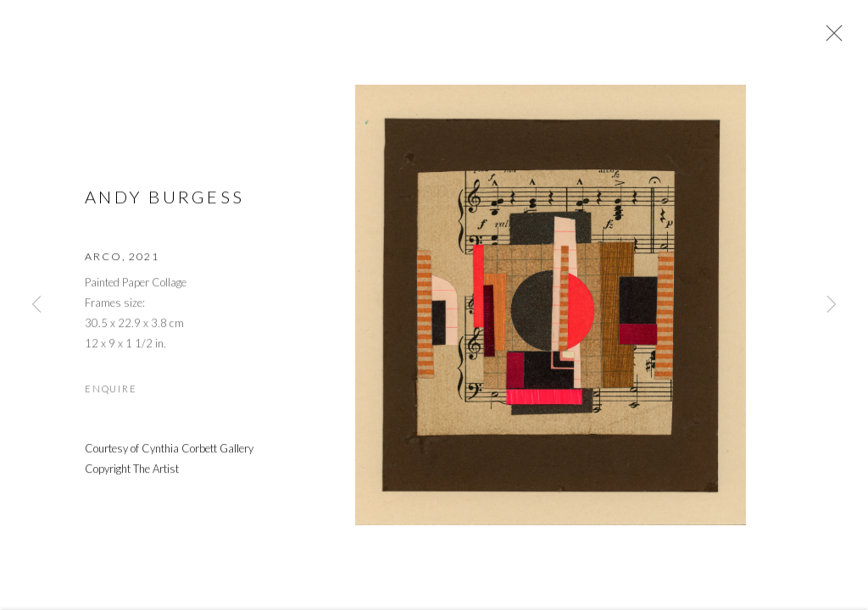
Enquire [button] (111, 391)
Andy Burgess (164, 198)
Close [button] (830, 38)
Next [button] (832, 305)
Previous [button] (36, 305)
